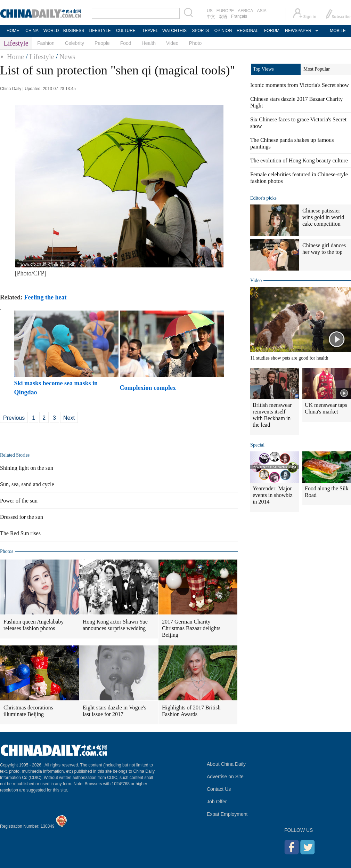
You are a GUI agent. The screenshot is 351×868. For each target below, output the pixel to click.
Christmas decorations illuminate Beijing (28, 711)
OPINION (223, 31)
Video (172, 43)
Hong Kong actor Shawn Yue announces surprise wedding (115, 625)
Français (239, 16)
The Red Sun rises (20, 533)
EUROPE (225, 11)
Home (15, 57)
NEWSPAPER (298, 31)
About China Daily (226, 764)
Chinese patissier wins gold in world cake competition (323, 217)
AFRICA (245, 11)
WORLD (51, 31)
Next (69, 418)
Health (149, 43)
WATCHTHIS (174, 31)
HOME (13, 31)
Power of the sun (19, 501)
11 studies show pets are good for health (289, 358)
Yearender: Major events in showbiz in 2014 (273, 495)
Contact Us (219, 789)
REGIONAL (247, 31)
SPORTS (200, 31)
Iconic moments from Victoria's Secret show (300, 85)
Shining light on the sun (27, 468)
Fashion (46, 43)
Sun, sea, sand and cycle (27, 484)
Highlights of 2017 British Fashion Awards (191, 711)
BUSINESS (74, 31)
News (67, 57)
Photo (195, 43)
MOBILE (338, 31)
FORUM (272, 31)
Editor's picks (263, 198)
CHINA (32, 31)
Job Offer (217, 802)
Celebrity (75, 43)
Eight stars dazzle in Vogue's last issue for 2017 (115, 711)
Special (257, 445)
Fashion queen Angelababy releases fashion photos (34, 625)
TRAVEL (150, 31)
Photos (7, 551)
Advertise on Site (225, 777)
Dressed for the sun (22, 517)
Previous (14, 418)
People (102, 43)
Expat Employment (227, 814)
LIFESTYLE (100, 31)
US (210, 11)
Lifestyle (42, 57)
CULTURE (126, 31)
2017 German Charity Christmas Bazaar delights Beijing (191, 628)
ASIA (262, 11)
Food (126, 43)
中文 (211, 17)
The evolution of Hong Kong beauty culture (299, 160)
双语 (223, 17)
